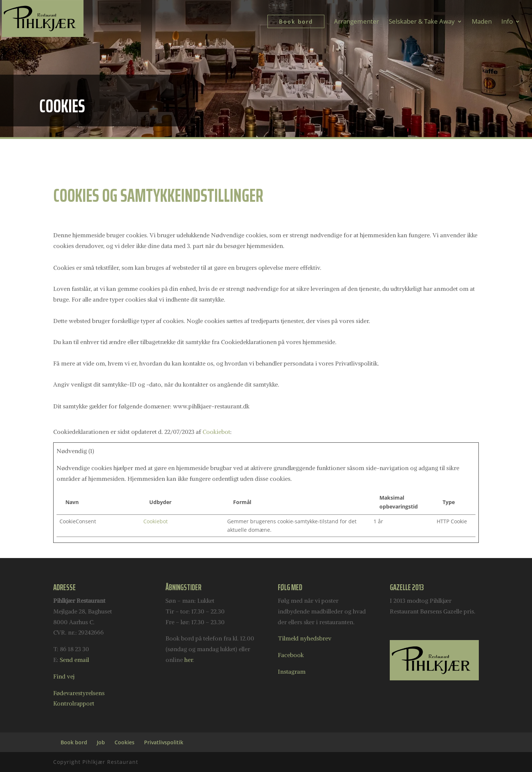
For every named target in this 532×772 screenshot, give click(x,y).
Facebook (291, 655)
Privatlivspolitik (164, 742)
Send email (74, 660)
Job (101, 742)
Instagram (292, 671)
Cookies (125, 742)
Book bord (74, 742)
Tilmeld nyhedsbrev (305, 638)
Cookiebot (216, 432)
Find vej (64, 676)
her (189, 660)
